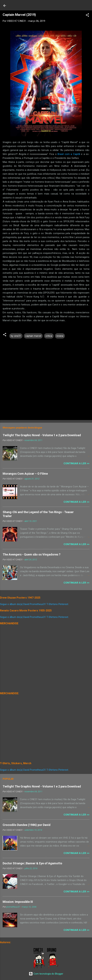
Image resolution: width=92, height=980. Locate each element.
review (60, 336)
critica (49, 336)
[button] (87, 16)
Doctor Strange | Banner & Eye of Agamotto (32, 863)
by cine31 (16, 336)
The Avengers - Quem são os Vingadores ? (32, 554)
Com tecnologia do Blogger (46, 974)
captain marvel (33, 336)
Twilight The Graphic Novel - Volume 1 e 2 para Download (42, 435)
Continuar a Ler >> (76, 463)
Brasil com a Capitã (69, 154)
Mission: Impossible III (18, 902)
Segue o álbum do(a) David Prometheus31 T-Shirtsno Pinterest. (34, 604)
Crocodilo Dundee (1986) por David (27, 825)
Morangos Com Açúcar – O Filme (25, 474)
